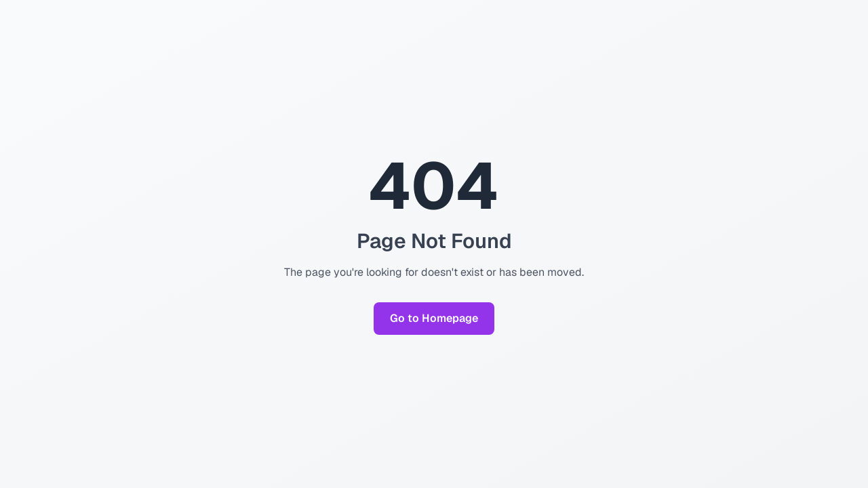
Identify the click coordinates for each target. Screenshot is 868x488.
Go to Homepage (434, 318)
